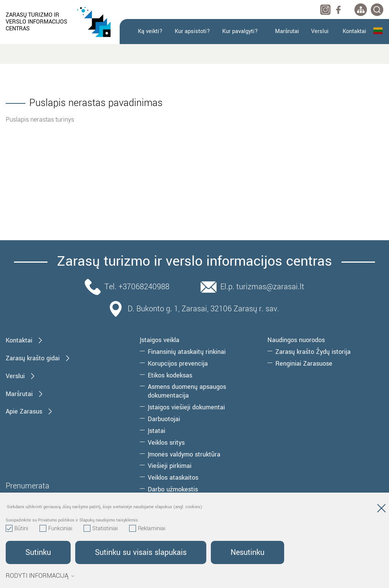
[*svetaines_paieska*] (377, 10)
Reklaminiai (147, 529)
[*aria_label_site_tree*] (361, 10)
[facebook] (338, 10)
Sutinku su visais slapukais (141, 552)
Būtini (17, 529)
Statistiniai (101, 529)
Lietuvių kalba (378, 31)
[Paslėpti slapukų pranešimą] (381, 510)
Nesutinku (247, 552)
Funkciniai (56, 529)
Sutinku (38, 552)
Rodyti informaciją (40, 576)
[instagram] (325, 10)
